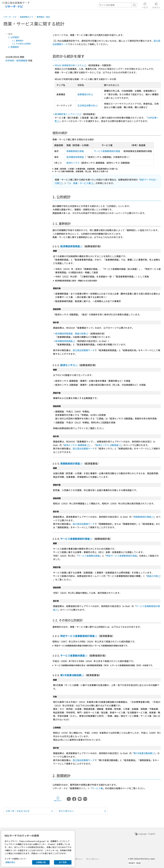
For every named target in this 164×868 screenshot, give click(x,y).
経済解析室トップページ (68, 114)
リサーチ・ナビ (10, 17)
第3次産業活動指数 (72, 675)
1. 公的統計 (14, 37)
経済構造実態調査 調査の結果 (72, 333)
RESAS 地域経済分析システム (71, 65)
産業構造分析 (85, 94)
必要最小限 (41, 862)
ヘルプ (145, 5)
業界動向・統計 (43, 17)
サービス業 (97, 788)
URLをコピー (58, 799)
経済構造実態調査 (75, 157)
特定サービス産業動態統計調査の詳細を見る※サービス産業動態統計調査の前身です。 (92, 646)
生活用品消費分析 (88, 105)
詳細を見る (10, 862)
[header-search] (118, 5)
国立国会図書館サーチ (84, 350)
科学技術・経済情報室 (16, 60)
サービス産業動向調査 (89, 556)
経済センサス (73, 163)
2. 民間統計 (14, 47)
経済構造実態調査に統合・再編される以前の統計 (76, 281)
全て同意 (63, 862)
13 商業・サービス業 (81, 183)
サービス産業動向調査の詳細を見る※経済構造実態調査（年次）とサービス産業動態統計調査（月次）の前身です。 (104, 665)
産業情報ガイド (27, 17)
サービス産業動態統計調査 (107, 151)
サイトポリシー (93, 859)
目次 (9, 34)
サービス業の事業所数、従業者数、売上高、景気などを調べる (81, 171)
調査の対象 (154, 576)
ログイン (156, 5)
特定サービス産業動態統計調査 (122, 556)
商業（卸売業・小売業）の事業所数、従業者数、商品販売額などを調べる (86, 169)
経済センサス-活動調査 (109, 445)
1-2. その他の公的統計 (22, 44)
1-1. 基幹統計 (18, 41)
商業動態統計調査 (75, 151)
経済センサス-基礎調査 (77, 445)
